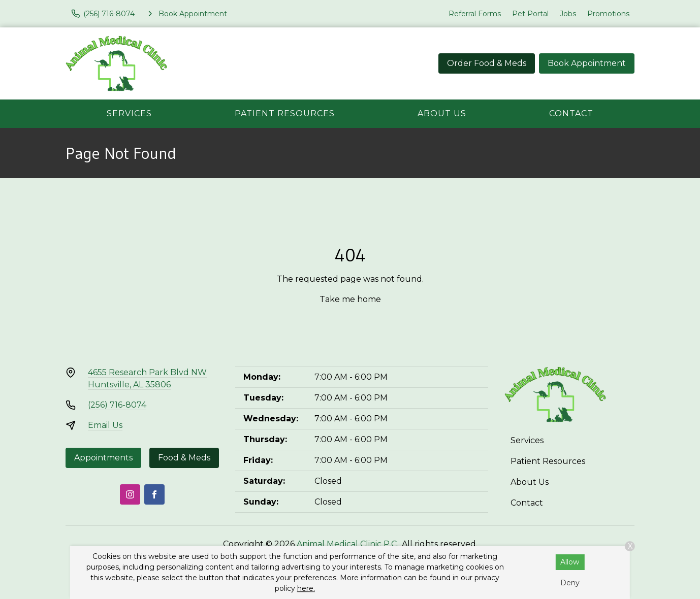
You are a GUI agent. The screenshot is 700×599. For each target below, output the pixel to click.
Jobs (568, 14)
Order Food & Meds (487, 63)
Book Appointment (587, 63)
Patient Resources (285, 113)
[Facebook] (154, 494)
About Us (442, 113)
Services (129, 113)
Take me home (350, 299)
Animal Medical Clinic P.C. (347, 544)
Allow (570, 562)
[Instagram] (130, 494)
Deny (570, 583)
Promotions (608, 14)
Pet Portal (530, 14)
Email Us (105, 425)
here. (306, 588)
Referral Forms (475, 14)
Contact (571, 113)
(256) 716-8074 (117, 405)
